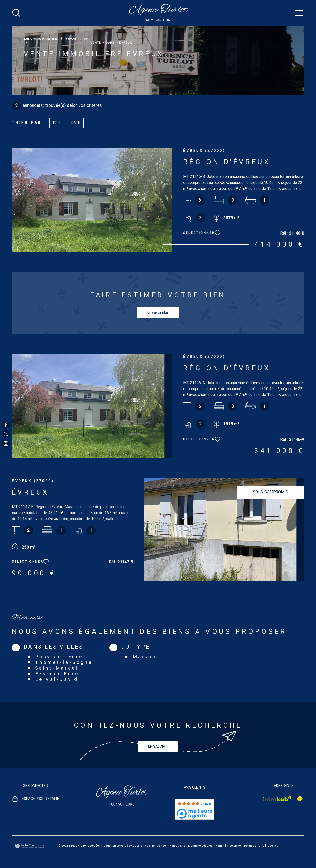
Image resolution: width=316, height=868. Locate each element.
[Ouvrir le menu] (300, 13)
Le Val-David (57, 679)
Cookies (273, 846)
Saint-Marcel (57, 668)
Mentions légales (200, 846)
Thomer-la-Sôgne (64, 662)
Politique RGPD (254, 846)
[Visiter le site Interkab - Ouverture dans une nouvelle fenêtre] (277, 799)
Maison (144, 657)
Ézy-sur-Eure (57, 674)
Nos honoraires (155, 846)
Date (76, 123)
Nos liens (234, 846)
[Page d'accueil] (158, 13)
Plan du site (177, 846)
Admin (220, 846)
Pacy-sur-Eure (59, 657)
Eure (110, 43)
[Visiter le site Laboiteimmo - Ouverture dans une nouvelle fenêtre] (29, 846)
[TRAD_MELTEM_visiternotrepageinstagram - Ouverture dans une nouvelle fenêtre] (6, 443)
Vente (96, 43)
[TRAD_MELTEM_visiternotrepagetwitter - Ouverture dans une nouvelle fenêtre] (6, 434)
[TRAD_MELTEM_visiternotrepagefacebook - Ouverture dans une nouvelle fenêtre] (6, 425)
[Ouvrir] (16, 13)
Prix (57, 123)
